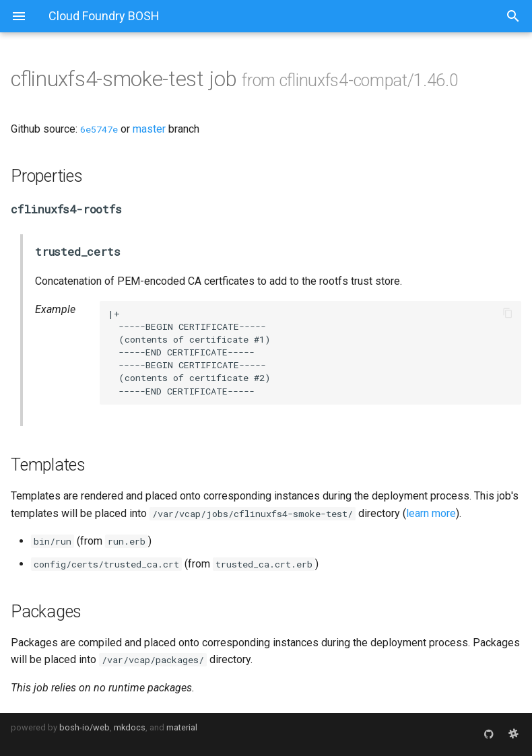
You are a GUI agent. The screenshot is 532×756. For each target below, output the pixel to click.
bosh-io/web (85, 727)
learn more (431, 513)
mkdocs (130, 727)
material (182, 727)
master (149, 129)
